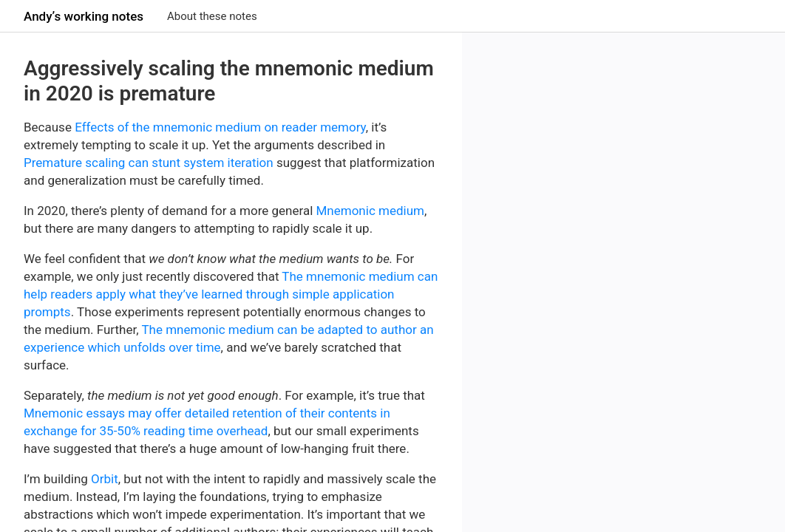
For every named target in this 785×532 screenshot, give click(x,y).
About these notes (212, 16)
